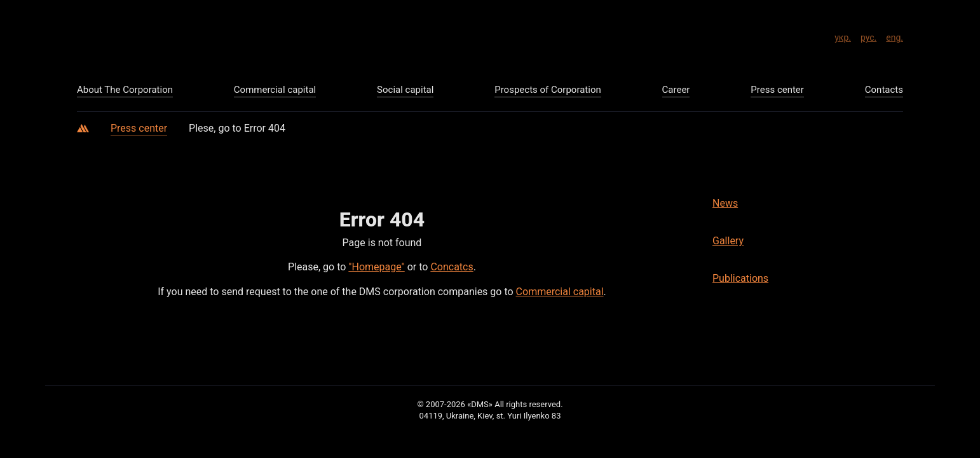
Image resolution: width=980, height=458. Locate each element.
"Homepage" (376, 267)
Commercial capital (560, 292)
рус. (868, 36)
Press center (139, 128)
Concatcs (452, 267)
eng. (895, 36)
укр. (843, 36)
